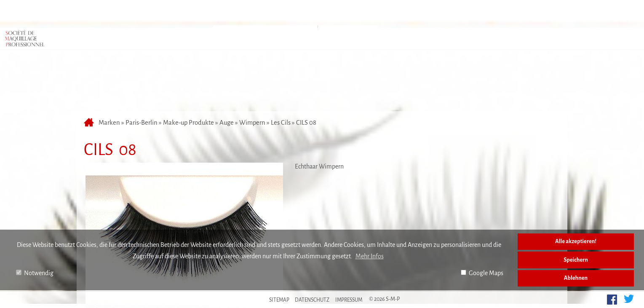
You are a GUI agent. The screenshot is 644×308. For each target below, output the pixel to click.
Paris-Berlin (142, 78)
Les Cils (281, 78)
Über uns (369, 14)
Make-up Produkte (188, 78)
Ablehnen (576, 278)
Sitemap (279, 300)
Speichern (576, 260)
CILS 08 (306, 78)
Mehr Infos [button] (370, 256)
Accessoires (348, 35)
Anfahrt (317, 14)
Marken (266, 14)
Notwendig (35, 273)
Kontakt (422, 14)
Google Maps (482, 273)
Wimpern (252, 78)
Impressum (349, 300)
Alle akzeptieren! (576, 241)
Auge (227, 78)
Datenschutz (312, 300)
